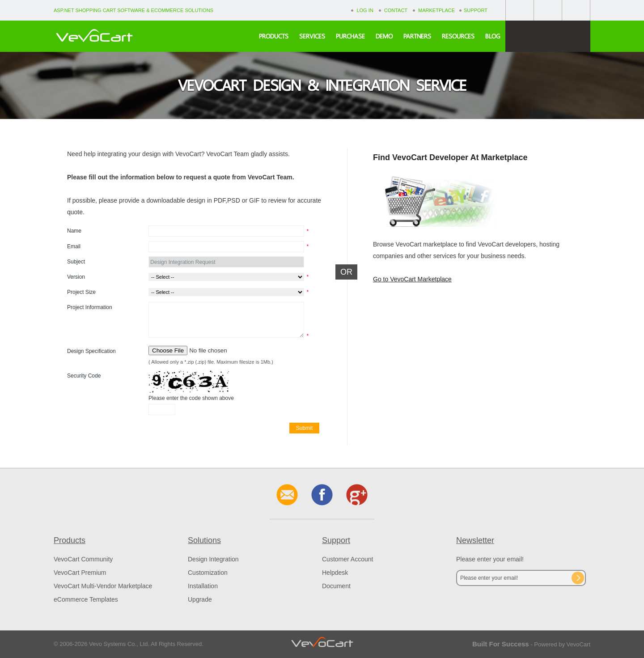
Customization (208, 573)
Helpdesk (335, 573)
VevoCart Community (83, 559)
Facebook (520, 10)
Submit (304, 428)
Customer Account (347, 559)
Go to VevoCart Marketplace (412, 279)
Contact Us (576, 10)
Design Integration (213, 559)
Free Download (548, 36)
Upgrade (200, 599)
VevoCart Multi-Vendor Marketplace (103, 586)
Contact (396, 10)
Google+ (548, 10)
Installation (203, 586)
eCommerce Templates (86, 599)
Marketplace (436, 10)
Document (336, 586)
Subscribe (578, 578)
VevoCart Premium (80, 573)
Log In (365, 10)
